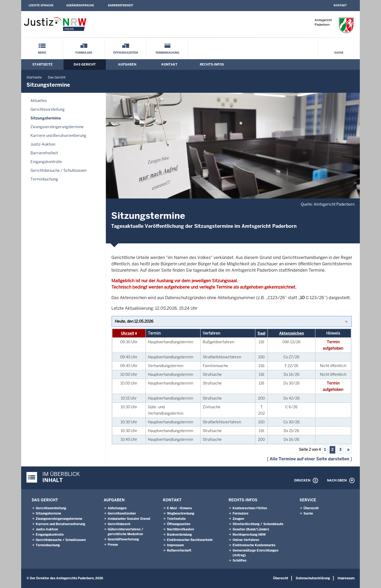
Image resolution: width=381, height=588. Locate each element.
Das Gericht (85, 64)
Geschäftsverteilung (123, 539)
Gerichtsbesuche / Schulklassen (58, 170)
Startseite (42, 64)
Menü (42, 53)
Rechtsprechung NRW (249, 535)
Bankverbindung (179, 535)
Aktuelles (39, 101)
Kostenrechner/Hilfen (250, 508)
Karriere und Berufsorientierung (58, 136)
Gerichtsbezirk (119, 524)
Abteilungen (117, 508)
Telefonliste (176, 519)
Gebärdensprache (80, 5)
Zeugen (238, 519)
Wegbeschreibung (181, 513)
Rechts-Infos (212, 64)
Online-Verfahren (246, 540)
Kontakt (340, 5)
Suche (339, 53)
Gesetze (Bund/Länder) (251, 529)
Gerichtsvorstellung (47, 109)
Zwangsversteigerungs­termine (57, 127)
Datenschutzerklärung (313, 578)
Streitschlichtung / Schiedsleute (258, 524)
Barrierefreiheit (121, 5)
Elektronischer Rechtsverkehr (190, 540)
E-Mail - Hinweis (179, 508)
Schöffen (239, 561)
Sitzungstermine (46, 118)
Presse (113, 545)
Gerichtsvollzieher (122, 513)
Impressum (175, 545)
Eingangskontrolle (46, 162)
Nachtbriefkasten (180, 529)
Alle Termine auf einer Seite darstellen (309, 459)
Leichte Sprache (41, 5)
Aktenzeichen (292, 333)
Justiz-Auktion (43, 144)
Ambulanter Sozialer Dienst (129, 519)
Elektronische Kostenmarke (254, 545)
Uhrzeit (128, 333)
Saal (261, 333)
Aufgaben (127, 64)
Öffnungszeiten (126, 53)
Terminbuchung (167, 53)
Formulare (84, 53)
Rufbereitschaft (179, 550)
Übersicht (311, 508)
